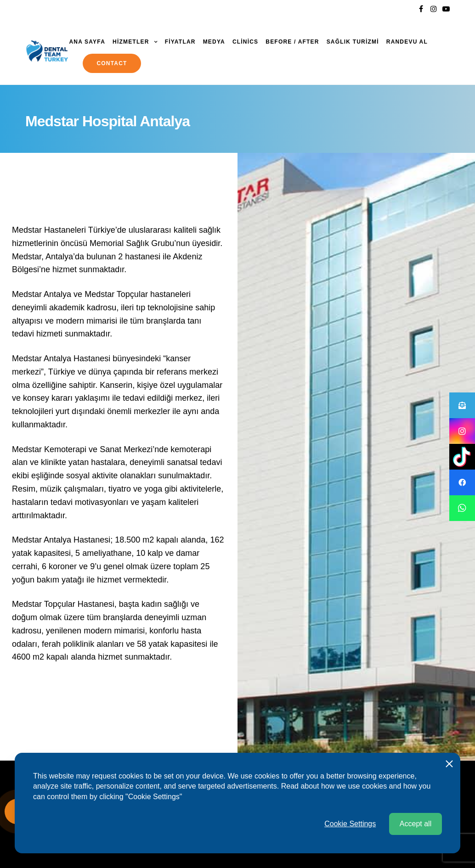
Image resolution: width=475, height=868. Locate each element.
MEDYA (214, 42)
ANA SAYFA (87, 42)
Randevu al (407, 42)
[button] (462, 508)
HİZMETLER (131, 42)
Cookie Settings (350, 839)
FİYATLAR (180, 42)
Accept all (416, 839)
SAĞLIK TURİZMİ (353, 42)
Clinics (245, 42)
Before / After (292, 42)
